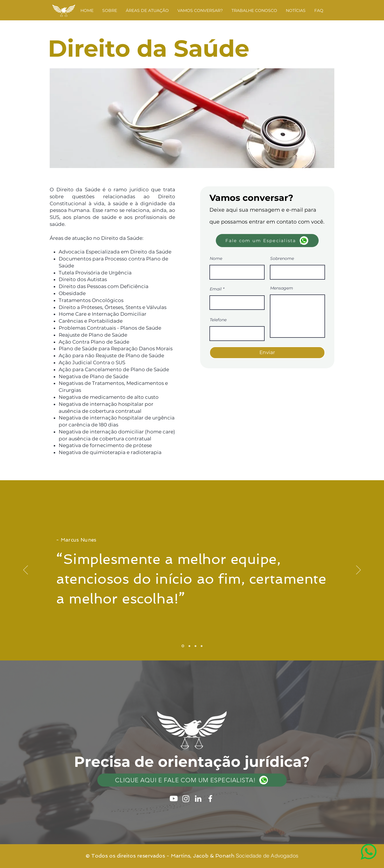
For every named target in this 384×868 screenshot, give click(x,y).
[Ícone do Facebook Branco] (210, 799)
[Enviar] (267, 353)
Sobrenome (282, 258)
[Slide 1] (183, 646)
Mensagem (282, 288)
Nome (216, 258)
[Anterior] (26, 570)
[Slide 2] (189, 646)
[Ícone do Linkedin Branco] (198, 799)
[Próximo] (358, 570)
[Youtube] (174, 799)
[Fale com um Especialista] (267, 241)
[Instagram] (186, 799)
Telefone (218, 320)
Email (216, 289)
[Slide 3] (195, 646)
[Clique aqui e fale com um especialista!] (192, 780)
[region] (357, 841)
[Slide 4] (202, 646)
